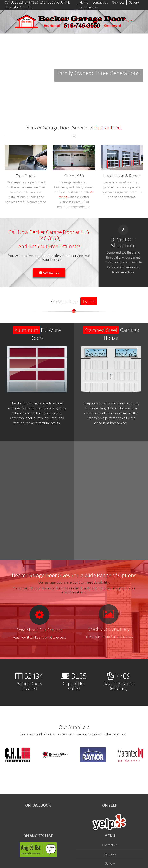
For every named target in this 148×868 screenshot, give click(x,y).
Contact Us (110, 845)
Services (110, 854)
